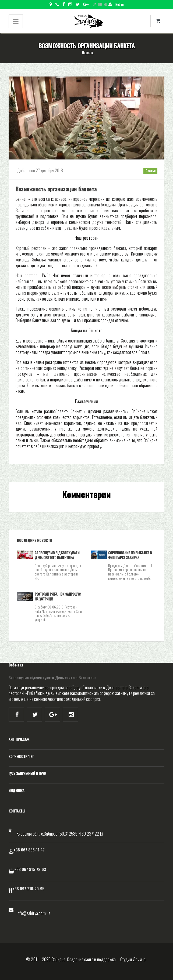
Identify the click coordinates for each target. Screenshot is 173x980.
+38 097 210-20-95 (28, 888)
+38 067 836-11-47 (29, 850)
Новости (88, 52)
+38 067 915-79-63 (30, 869)
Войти (116, 4)
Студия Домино (133, 959)
